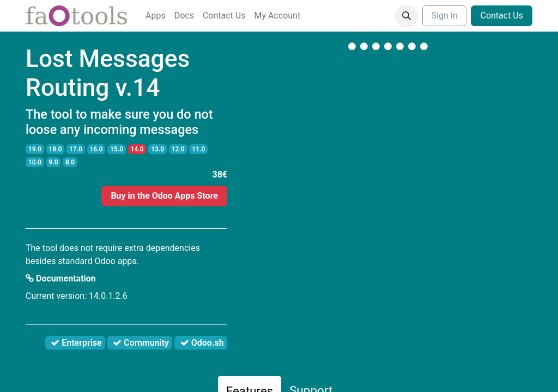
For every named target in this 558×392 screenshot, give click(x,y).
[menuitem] (156, 16)
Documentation (61, 278)
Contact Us (502, 16)
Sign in (445, 16)
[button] (407, 16)
